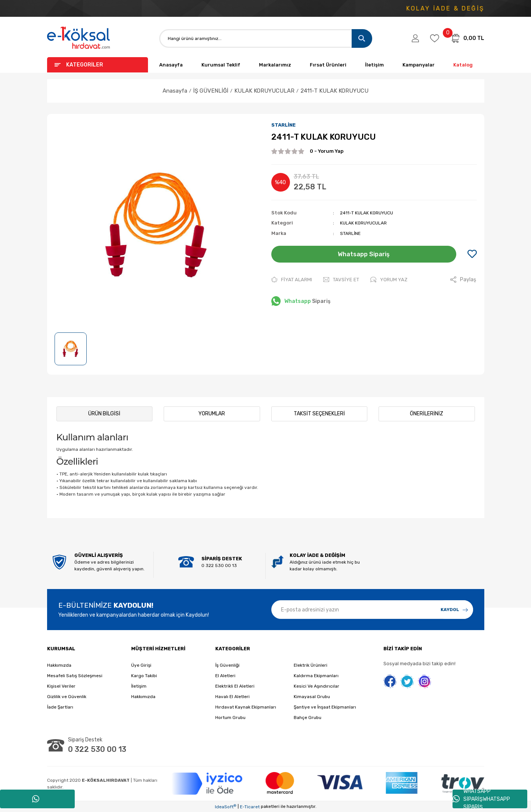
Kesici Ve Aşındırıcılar (317, 686)
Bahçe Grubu (308, 718)
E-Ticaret (250, 807)
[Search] (266, 38)
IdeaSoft (226, 807)
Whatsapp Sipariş (364, 254)
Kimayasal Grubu (312, 697)
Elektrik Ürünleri (311, 665)
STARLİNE (283, 125)
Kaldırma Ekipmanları (316, 676)
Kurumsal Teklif (221, 65)
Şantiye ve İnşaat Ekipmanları (325, 707)
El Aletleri (225, 676)
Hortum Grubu (230, 718)
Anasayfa (171, 65)
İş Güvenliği (227, 665)
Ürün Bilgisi (104, 414)
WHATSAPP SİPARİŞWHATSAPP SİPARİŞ (481, 799)
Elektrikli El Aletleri (235, 686)
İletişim (374, 65)
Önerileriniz (427, 414)
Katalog (463, 65)
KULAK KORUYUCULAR (363, 223)
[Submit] (454, 610)
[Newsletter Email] (372, 610)
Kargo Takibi (144, 676)
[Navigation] (98, 65)
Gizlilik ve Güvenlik (67, 697)
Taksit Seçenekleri (319, 414)
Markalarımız (275, 65)
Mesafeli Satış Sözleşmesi (75, 676)
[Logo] (79, 38)
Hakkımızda (59, 665)
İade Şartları (60, 707)
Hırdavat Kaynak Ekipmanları (246, 707)
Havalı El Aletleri (232, 697)
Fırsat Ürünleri (328, 65)
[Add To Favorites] (472, 254)
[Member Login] (415, 38)
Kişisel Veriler (61, 686)
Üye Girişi (141, 665)
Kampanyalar (419, 65)
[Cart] (467, 38)
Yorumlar (212, 414)
